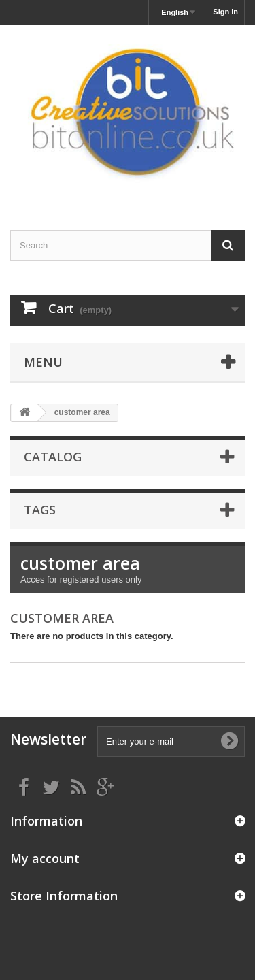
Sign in (225, 12)
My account (45, 858)
